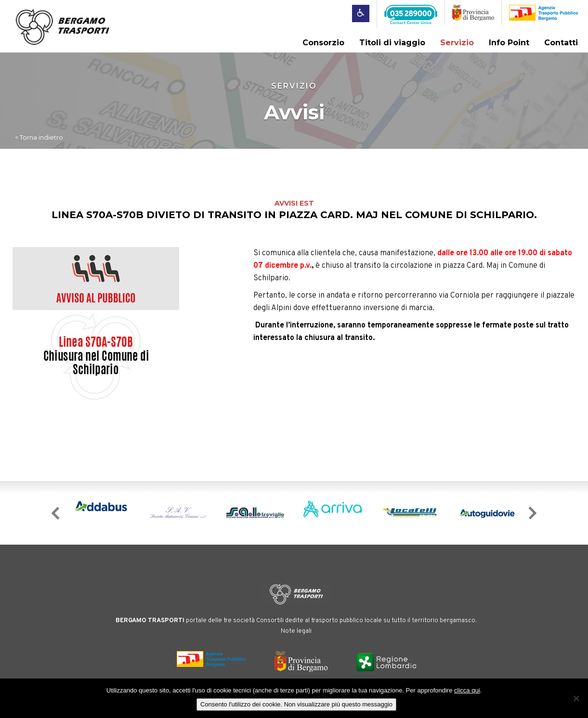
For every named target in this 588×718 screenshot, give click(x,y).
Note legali (296, 631)
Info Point (509, 43)
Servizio (457, 43)
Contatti (561, 43)
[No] (576, 698)
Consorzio (323, 43)
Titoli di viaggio (392, 43)
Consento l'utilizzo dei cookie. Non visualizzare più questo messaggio (296, 704)
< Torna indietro (39, 137)
